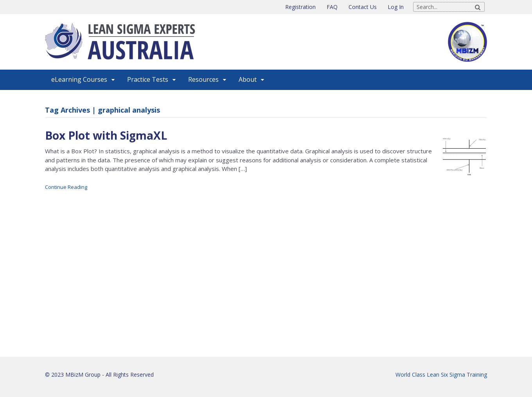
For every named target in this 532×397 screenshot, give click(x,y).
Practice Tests (148, 79)
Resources (203, 79)
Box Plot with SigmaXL (106, 135)
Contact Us (363, 7)
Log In (396, 7)
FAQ (332, 7)
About (248, 79)
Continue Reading (66, 187)
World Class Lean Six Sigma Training (441, 375)
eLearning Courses (79, 79)
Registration (300, 7)
